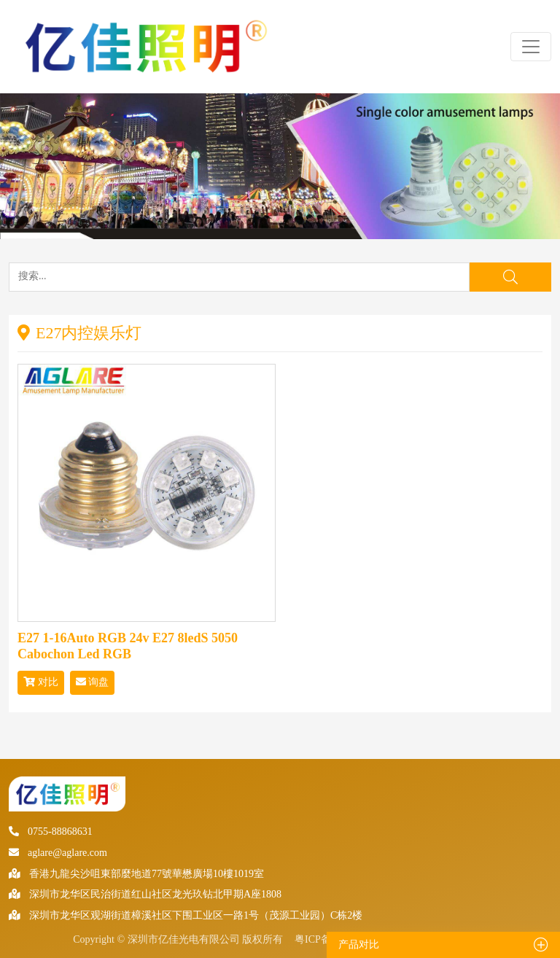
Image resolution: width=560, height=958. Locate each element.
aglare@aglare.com (58, 853)
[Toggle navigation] (531, 47)
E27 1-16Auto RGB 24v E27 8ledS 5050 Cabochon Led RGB (128, 646)
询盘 (93, 682)
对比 (41, 682)
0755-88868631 (51, 832)
